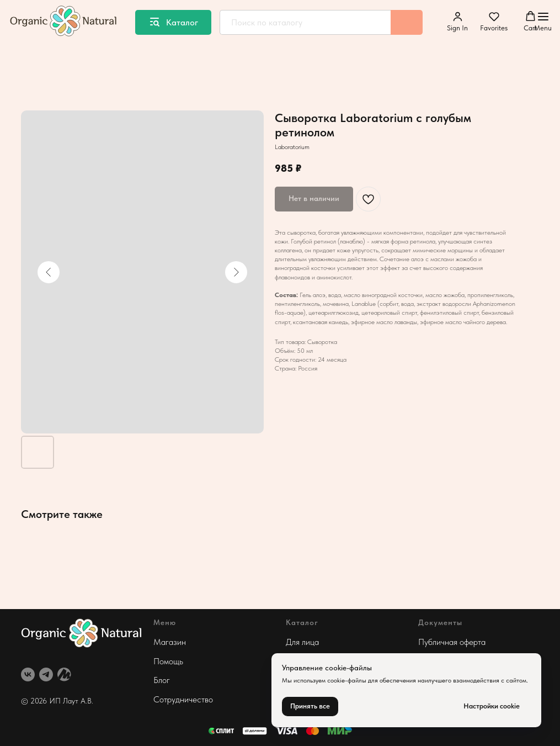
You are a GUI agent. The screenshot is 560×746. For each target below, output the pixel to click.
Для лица (302, 642)
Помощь (168, 661)
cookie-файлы (347, 680)
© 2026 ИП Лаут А (53, 701)
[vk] (28, 674)
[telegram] (46, 674)
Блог (162, 680)
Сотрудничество (183, 699)
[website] (64, 674)
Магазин (170, 642)
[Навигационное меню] (543, 22)
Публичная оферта (452, 642)
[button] (457, 22)
